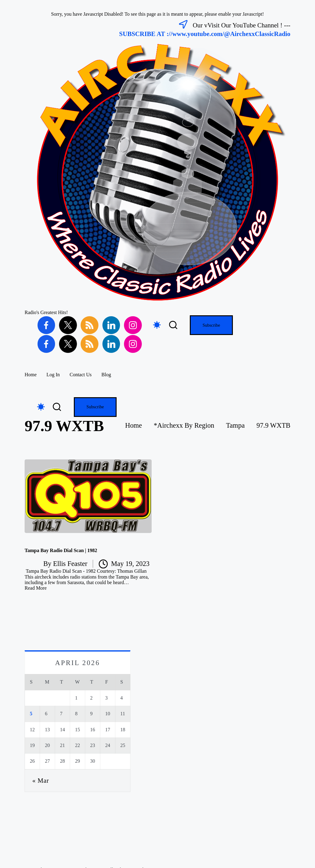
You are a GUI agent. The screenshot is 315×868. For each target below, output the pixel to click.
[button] (211, 325)
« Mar (41, 780)
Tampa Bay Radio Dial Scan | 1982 (61, 550)
